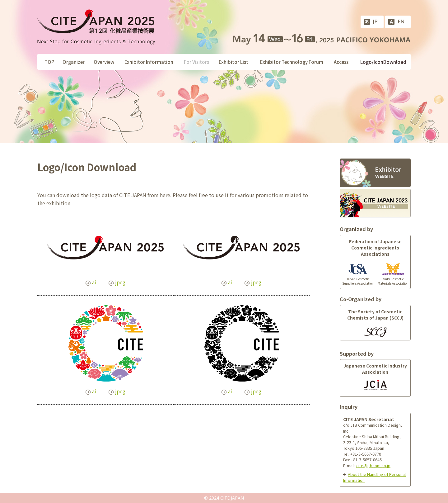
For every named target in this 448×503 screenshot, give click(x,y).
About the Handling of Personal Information (374, 477)
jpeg (120, 282)
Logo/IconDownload (383, 62)
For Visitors (196, 62)
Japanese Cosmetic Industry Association (375, 369)
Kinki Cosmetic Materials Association (393, 276)
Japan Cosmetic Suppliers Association (358, 276)
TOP (49, 62)
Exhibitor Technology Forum (292, 62)
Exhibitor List (233, 62)
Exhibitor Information (149, 62)
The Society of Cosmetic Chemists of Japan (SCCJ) (375, 315)
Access (341, 62)
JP (375, 21)
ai (94, 282)
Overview (104, 62)
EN (401, 21)
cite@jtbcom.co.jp (373, 465)
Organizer (74, 62)
